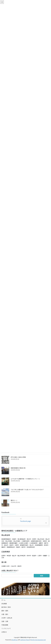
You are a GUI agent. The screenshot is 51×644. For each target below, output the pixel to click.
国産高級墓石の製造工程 (18, 468)
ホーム (3, 600)
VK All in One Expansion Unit (38, 640)
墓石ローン (14, 500)
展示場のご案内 (6, 607)
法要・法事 (5, 621)
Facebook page (25, 521)
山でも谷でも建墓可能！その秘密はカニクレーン (25, 479)
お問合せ (4, 632)
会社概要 (4, 604)
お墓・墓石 (5, 614)
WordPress (15, 640)
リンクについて (6, 628)
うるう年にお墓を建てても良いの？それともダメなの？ (27, 490)
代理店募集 (5, 625)
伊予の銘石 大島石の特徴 (18, 457)
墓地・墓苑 (5, 611)
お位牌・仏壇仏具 (7, 618)
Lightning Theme (25, 640)
